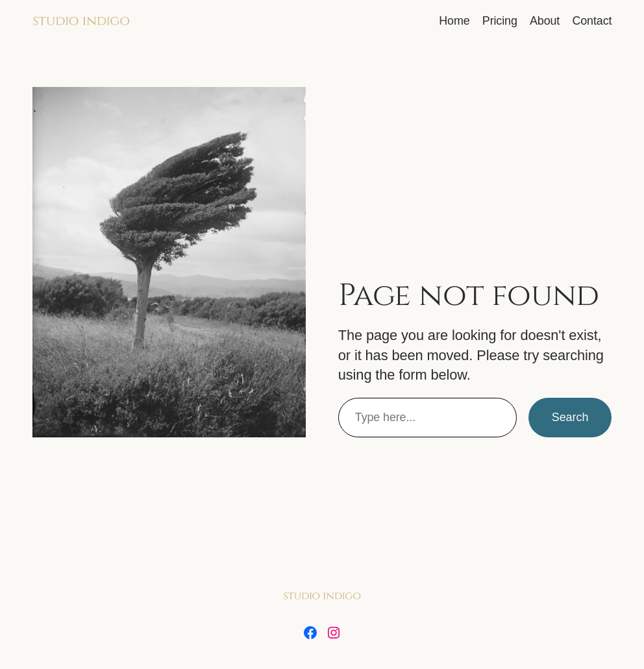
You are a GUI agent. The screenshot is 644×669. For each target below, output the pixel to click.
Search (570, 417)
